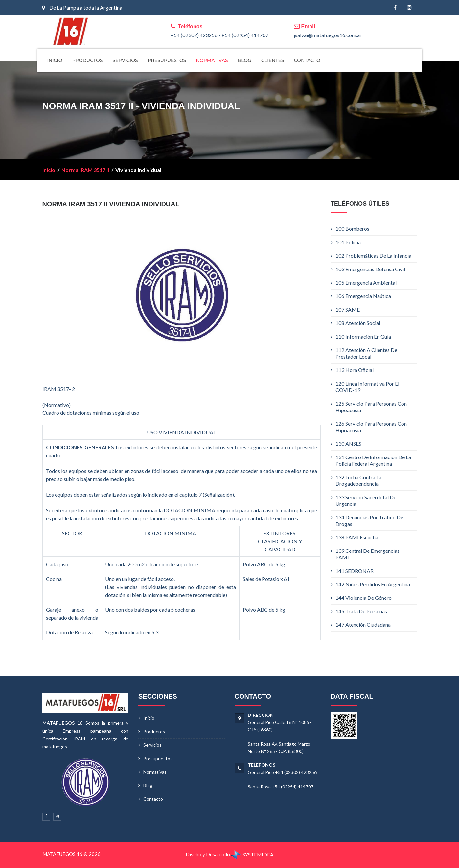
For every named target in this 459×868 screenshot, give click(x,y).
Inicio (49, 170)
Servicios (152, 745)
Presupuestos (158, 758)
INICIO (55, 60)
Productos (154, 731)
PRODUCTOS (88, 60)
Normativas (155, 772)
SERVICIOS (125, 60)
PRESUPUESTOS (167, 60)
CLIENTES (273, 60)
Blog (148, 785)
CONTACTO (307, 60)
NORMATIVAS (212, 60)
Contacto (153, 799)
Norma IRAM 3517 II (85, 170)
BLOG (245, 60)
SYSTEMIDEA (252, 855)
